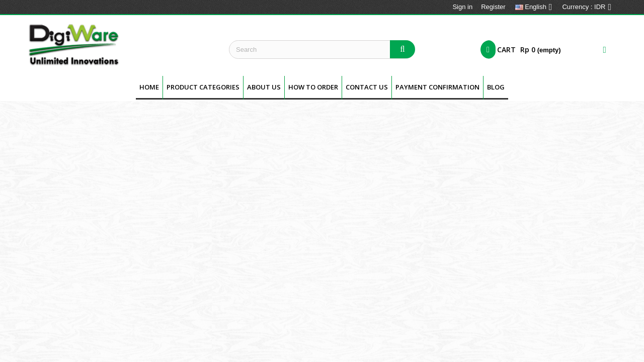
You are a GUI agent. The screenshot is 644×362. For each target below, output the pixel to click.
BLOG (496, 87)
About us (264, 87)
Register (493, 7)
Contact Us (367, 87)
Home (149, 87)
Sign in (462, 7)
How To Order (313, 87)
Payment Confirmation (437, 87)
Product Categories (203, 87)
